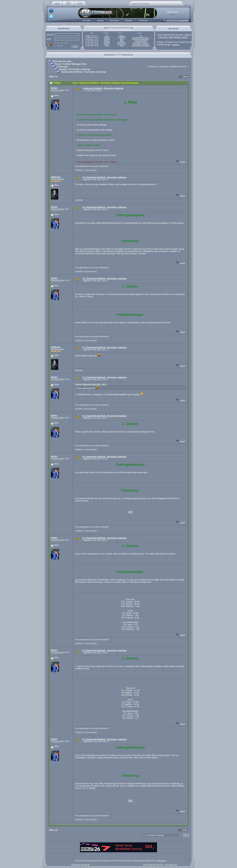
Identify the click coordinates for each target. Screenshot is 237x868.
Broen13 (107, 41)
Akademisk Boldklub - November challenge (83, 72)
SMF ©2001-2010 (171, 865)
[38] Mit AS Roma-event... (141, 39)
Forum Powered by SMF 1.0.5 (153, 865)
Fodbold (122, 36)
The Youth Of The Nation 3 (141, 46)
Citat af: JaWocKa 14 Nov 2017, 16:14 (91, 384)
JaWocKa (56, 177)
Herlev (54, 88)
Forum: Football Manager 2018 (70, 64)
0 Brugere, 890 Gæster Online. (173, 37)
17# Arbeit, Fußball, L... (141, 42)
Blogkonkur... (122, 42)
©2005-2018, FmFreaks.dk (80, 865)
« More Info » (162, 861)
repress (176, 45)
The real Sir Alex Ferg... (141, 37)
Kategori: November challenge (75, 69)
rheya (107, 36)
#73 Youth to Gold (141, 41)
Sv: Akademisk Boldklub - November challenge (105, 177)
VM (141, 36)
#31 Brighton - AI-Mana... (141, 44)
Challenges (122, 37)
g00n (107, 46)
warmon (107, 39)
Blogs (122, 39)
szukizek (107, 37)
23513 (188, 35)
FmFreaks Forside (62, 61)
